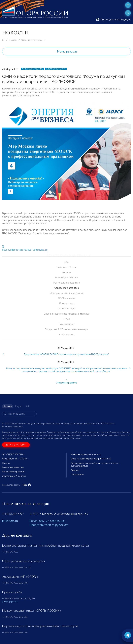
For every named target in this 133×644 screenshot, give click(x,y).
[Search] (19, 414)
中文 (28, 406)
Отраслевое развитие (32, 40)
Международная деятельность (66, 293)
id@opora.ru (10, 521)
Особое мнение (66, 309)
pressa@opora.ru (10, 601)
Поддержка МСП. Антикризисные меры (66, 329)
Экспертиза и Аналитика (14, 476)
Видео (66, 319)
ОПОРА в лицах (66, 298)
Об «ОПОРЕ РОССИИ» (13, 454)
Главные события (67, 267)
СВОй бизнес (67, 335)
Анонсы (66, 272)
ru (128, 13)
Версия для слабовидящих (113, 19)
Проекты (75, 470)
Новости (13, 40)
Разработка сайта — (17, 485)
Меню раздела (67, 51)
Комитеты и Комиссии (13, 467)
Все (66, 262)
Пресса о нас (67, 303)
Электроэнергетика (56, 69)
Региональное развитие (67, 283)
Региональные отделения (47, 521)
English (19, 406)
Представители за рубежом (49, 525)
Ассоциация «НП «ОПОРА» (15, 459)
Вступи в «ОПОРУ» (16, 445)
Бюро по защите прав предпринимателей (67, 314)
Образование (77, 475)
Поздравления (67, 324)
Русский (8, 406)
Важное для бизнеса (67, 278)
